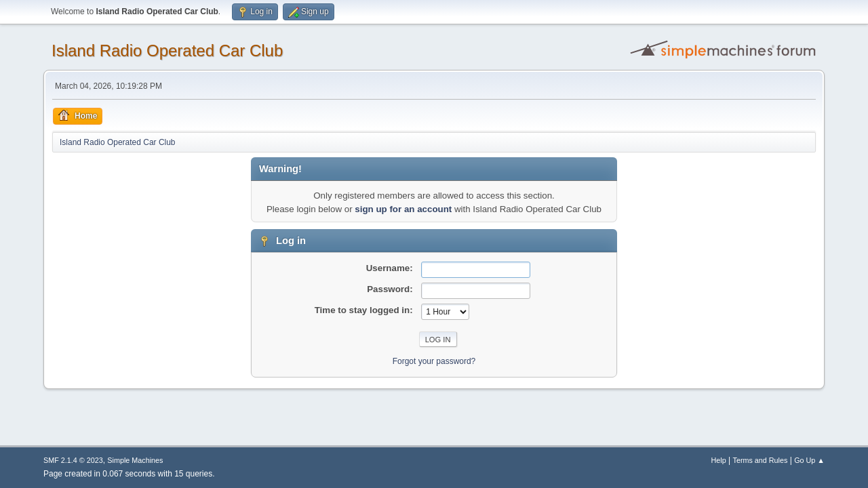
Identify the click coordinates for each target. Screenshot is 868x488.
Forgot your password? (434, 361)
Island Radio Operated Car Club (167, 50)
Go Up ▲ (809, 460)
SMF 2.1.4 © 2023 (73, 460)
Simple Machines (135, 460)
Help (719, 460)
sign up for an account (403, 209)
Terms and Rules (761, 460)
